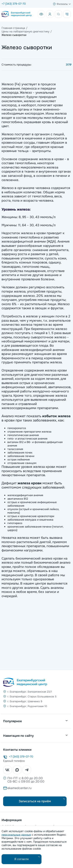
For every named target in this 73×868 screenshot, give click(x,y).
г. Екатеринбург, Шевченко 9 (25, 701)
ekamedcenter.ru (19, 788)
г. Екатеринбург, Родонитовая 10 (27, 706)
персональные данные (16, 835)
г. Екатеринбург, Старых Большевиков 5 (32, 697)
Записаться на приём (35, 801)
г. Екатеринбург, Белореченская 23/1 (30, 692)
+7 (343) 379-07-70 (14, 4)
